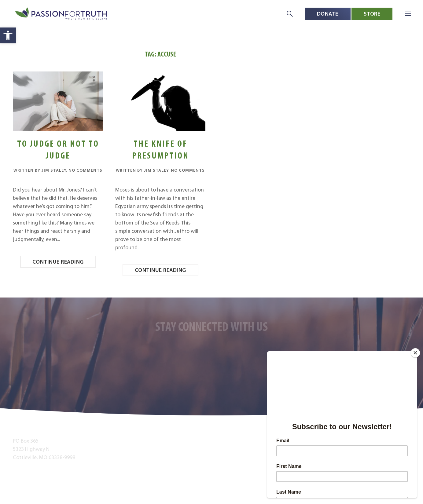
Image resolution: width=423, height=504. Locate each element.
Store (372, 14)
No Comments (85, 170)
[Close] (415, 353)
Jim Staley (54, 170)
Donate (328, 14)
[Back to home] (62, 14)
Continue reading (58, 262)
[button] (8, 35)
